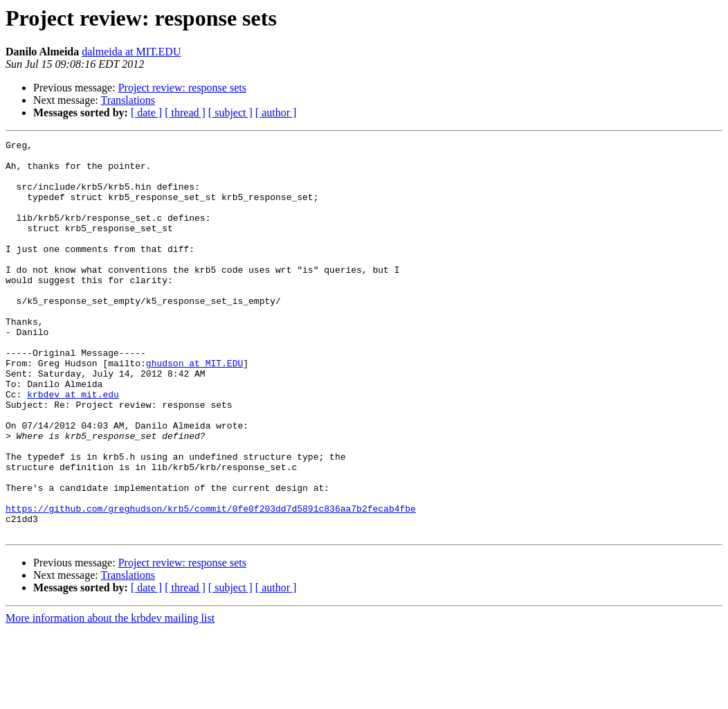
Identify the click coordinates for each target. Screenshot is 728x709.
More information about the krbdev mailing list (110, 697)
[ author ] (276, 113)
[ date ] (146, 113)
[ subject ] (230, 113)
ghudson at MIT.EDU (194, 409)
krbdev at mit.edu (73, 446)
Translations (128, 100)
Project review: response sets (182, 88)
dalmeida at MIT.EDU (131, 52)
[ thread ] (185, 113)
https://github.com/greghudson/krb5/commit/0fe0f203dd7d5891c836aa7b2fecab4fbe (211, 583)
